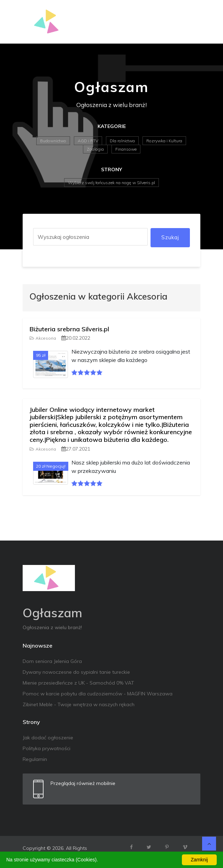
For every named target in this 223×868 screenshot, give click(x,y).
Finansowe (126, 149)
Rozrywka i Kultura (164, 141)
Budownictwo (53, 141)
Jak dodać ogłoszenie (48, 738)
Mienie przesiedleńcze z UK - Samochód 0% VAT (78, 683)
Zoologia (95, 149)
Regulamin (35, 759)
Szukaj (170, 237)
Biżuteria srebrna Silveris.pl (69, 329)
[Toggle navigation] (191, 22)
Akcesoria (43, 338)
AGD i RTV (88, 141)
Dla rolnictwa (122, 141)
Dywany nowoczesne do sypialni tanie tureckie (76, 672)
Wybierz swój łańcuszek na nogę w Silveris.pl (111, 183)
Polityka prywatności (47, 748)
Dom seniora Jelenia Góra (52, 661)
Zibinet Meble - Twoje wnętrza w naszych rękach (79, 704)
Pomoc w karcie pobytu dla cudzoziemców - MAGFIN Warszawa (98, 694)
